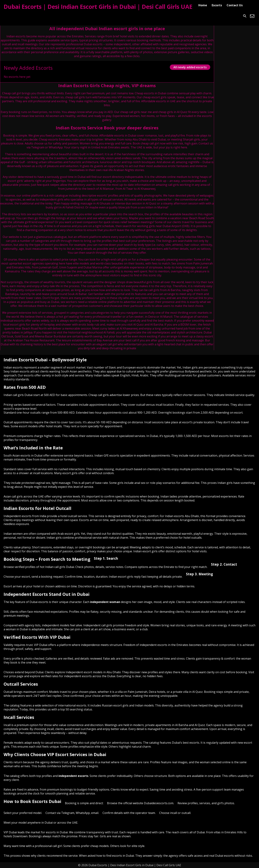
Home (203, 5)
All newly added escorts (190, 67)
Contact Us (235, 5)
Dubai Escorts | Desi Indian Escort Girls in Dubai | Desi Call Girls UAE (98, 7)
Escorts (217, 5)
